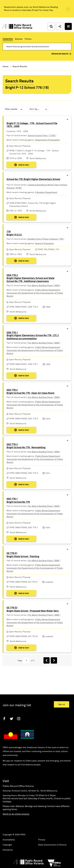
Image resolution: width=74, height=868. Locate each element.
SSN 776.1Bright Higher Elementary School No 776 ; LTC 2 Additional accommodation (33, 336)
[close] (68, 10)
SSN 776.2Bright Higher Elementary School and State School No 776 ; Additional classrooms (30, 278)
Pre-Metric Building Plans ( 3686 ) (44, 286)
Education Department (46, 192)
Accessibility (9, 840)
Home (6, 66)
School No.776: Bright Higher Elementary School (33, 179)
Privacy (42, 840)
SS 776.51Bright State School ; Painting (23, 555)
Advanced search (61, 54)
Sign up (62, 704)
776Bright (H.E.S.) (14, 233)
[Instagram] (19, 719)
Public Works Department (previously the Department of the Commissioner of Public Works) (35, 293)
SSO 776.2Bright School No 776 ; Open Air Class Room (30, 392)
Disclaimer (8, 850)
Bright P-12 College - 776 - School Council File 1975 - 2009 (32, 125)
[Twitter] (11, 719)
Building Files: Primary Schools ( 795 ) (46, 239)
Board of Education (45, 243)
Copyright (7, 845)
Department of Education (47, 140)
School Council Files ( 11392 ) (42, 136)
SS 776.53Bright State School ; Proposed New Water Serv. (33, 609)
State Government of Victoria (52, 845)
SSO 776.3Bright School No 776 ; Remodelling (26, 446)
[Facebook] (4, 719)
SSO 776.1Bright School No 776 (18, 501)
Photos (28, 39)
